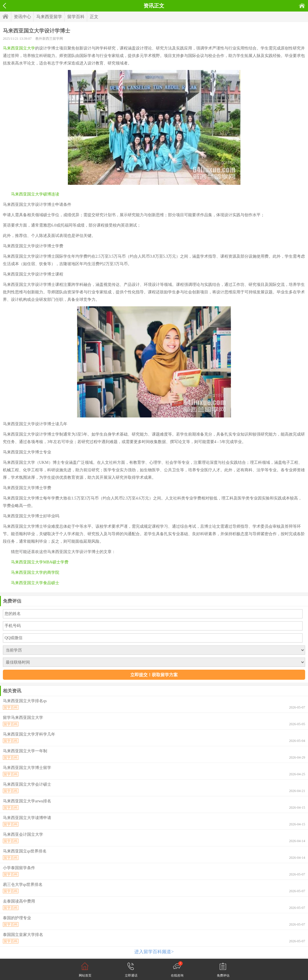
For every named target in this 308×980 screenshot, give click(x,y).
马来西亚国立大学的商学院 (35, 572)
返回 (4, 6)
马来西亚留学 (49, 17)
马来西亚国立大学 (19, 48)
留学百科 (76, 17)
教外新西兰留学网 (49, 39)
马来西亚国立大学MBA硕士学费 (40, 562)
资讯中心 (22, 17)
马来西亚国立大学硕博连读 (35, 194)
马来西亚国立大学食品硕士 (35, 583)
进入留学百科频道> (154, 952)
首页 (302, 6)
